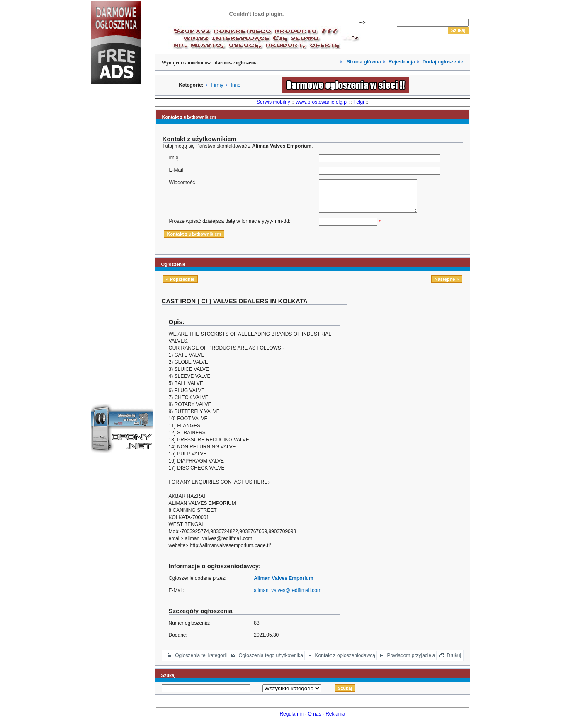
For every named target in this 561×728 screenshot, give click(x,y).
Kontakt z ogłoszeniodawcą (345, 662)
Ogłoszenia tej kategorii (201, 662)
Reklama (335, 720)
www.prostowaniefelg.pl (322, 102)
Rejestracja (402, 62)
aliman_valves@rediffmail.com (288, 597)
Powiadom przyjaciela (411, 662)
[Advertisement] (116, 230)
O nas (315, 720)
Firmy (217, 85)
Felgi (359, 102)
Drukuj (454, 662)
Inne (236, 85)
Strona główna (363, 62)
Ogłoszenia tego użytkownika (271, 662)
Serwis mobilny (273, 102)
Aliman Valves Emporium (283, 584)
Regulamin (291, 720)
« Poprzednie (180, 285)
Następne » (447, 285)
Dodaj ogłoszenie (443, 62)
